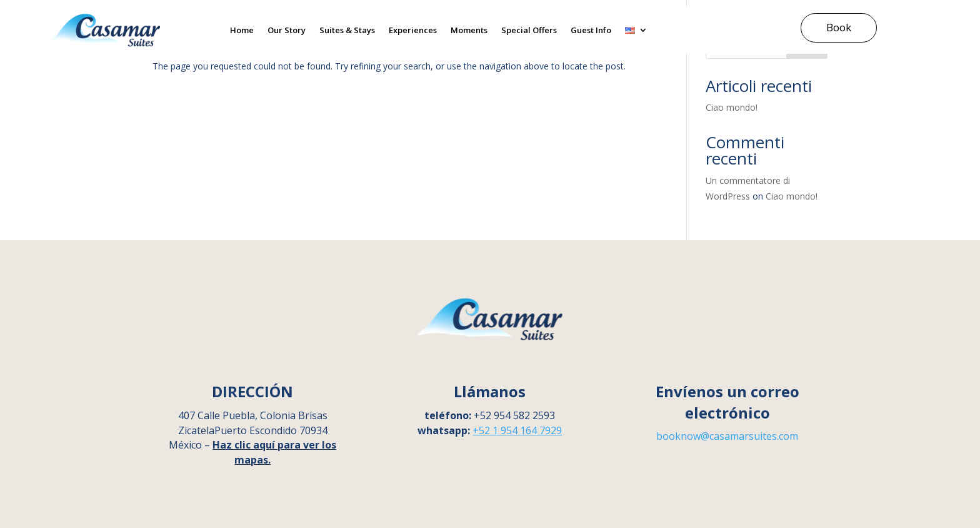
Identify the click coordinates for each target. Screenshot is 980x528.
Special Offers (529, 30)
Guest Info (591, 30)
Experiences (413, 30)
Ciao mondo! (732, 107)
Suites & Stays (347, 30)
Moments (469, 30)
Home (242, 30)
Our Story (287, 30)
